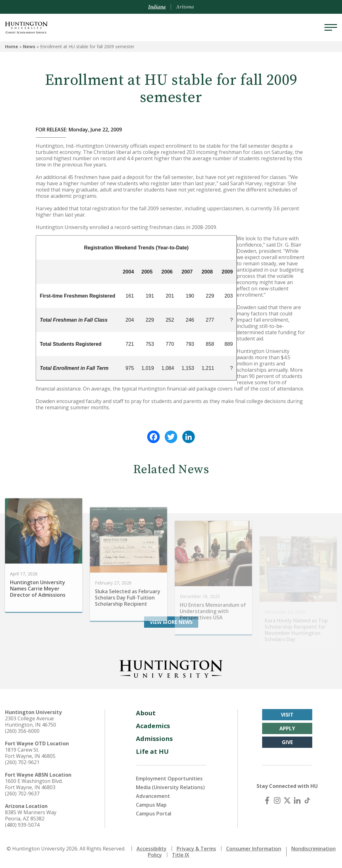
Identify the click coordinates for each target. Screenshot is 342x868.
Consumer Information (254, 849)
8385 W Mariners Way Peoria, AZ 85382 (31, 815)
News (29, 46)
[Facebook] (267, 800)
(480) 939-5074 (22, 825)
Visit (287, 715)
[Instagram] (277, 800)
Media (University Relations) (170, 787)
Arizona (185, 7)
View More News (171, 622)
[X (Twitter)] (287, 800)
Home (12, 46)
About (146, 713)
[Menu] (331, 28)
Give (287, 742)
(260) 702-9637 (22, 794)
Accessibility (152, 849)
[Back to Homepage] (171, 668)
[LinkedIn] (297, 800)
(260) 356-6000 (22, 731)
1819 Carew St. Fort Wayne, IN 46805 (30, 753)
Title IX (181, 855)
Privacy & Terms (196, 849)
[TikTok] (307, 800)
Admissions (154, 739)
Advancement (153, 796)
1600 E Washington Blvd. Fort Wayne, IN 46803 (34, 784)
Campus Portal (154, 814)
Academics (153, 726)
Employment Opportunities (169, 779)
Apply (287, 728)
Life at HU (152, 751)
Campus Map (151, 805)
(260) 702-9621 (22, 762)
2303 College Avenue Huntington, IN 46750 (31, 722)
